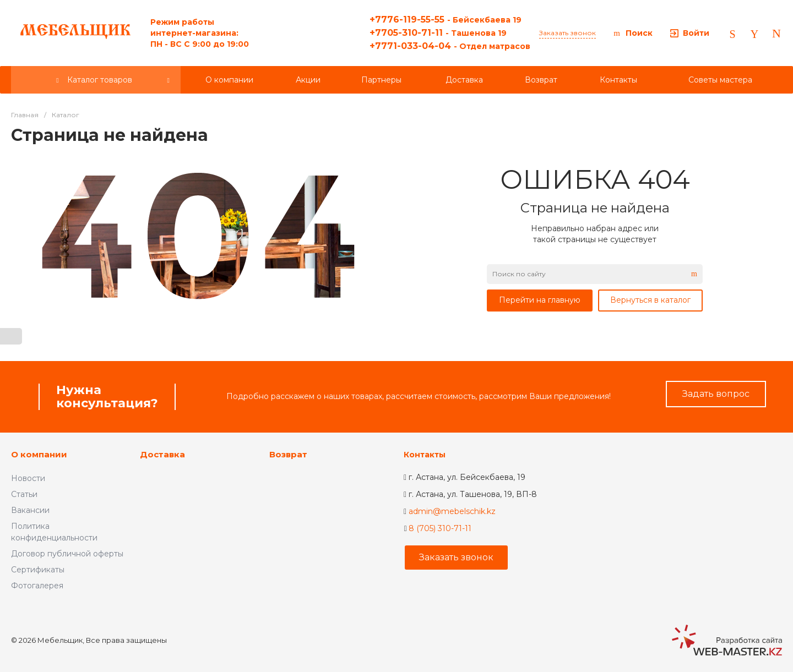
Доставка (162, 454)
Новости (28, 478)
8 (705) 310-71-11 (440, 528)
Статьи (24, 494)
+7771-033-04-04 (450, 46)
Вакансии (30, 510)
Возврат (288, 454)
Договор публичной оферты (67, 554)
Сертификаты (38, 570)
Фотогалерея (37, 586)
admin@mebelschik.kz (452, 511)
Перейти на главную (540, 300)
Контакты (425, 455)
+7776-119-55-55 (446, 20)
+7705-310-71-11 (438, 33)
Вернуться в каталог (650, 300)
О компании (39, 454)
